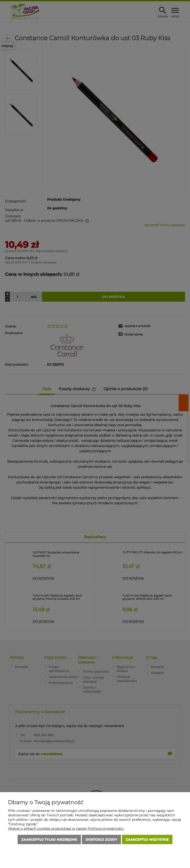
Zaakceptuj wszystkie (147, 839)
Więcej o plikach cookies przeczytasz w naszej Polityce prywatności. (66, 829)
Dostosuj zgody (101, 839)
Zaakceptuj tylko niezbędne (49, 839)
